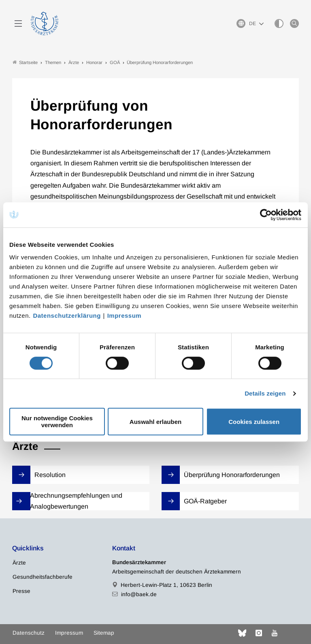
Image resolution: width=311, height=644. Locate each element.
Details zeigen (265, 393)
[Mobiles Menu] (18, 24)
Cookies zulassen (254, 422)
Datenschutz (29, 633)
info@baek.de (139, 594)
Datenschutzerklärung (67, 316)
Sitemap (104, 633)
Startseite (25, 62)
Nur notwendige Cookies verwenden (57, 421)
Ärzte (19, 563)
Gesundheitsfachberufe (43, 577)
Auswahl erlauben (155, 422)
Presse (21, 591)
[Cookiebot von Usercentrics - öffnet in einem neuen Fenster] (266, 215)
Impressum (125, 316)
